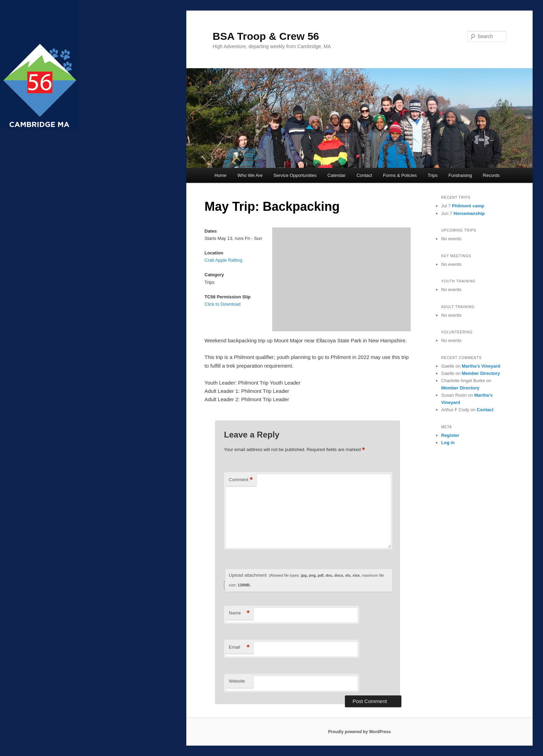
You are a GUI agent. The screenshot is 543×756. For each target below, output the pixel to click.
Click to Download (223, 304)
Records (491, 175)
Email (239, 647)
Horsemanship (469, 213)
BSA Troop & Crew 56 (266, 36)
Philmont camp (468, 206)
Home (220, 175)
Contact (364, 175)
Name (239, 613)
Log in (448, 443)
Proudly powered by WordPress (359, 732)
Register (450, 435)
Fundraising (460, 175)
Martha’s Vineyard (481, 366)
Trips (433, 175)
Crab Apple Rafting (224, 260)
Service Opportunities (295, 175)
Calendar (336, 175)
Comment (241, 480)
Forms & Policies (400, 175)
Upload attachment (306, 580)
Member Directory (481, 373)
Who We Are (250, 175)
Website (237, 681)
